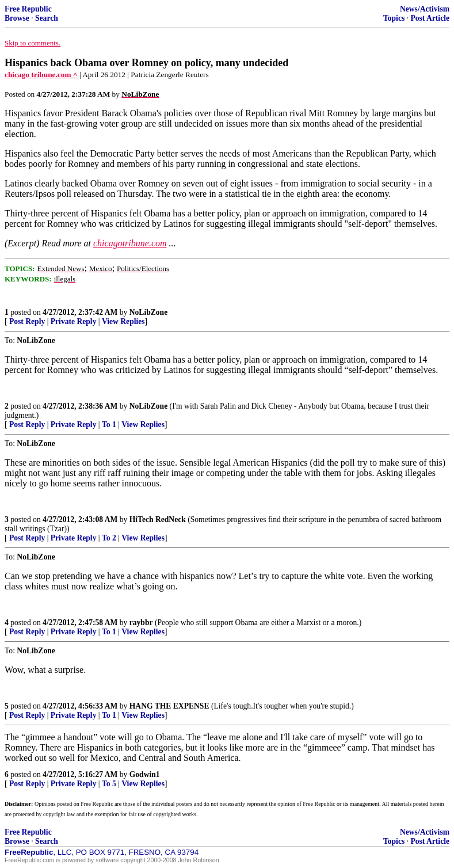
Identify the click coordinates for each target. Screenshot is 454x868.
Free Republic (28, 9)
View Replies (123, 321)
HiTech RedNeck (158, 519)
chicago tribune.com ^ (41, 75)
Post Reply (27, 321)
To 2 (109, 538)
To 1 (109, 425)
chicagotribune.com (130, 243)
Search (47, 18)
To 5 (109, 784)
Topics (394, 18)
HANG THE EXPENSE (169, 706)
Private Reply (74, 321)
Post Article (430, 18)
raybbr (141, 623)
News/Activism (425, 9)
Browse (17, 18)
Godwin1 (145, 774)
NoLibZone (148, 312)
